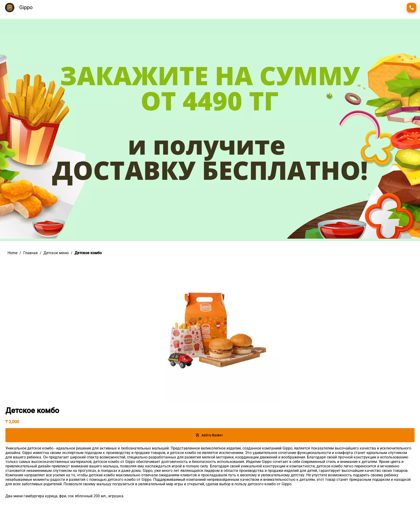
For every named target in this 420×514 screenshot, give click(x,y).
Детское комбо (88, 253)
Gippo (26, 7)
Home (12, 253)
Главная (30, 253)
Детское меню (56, 253)
